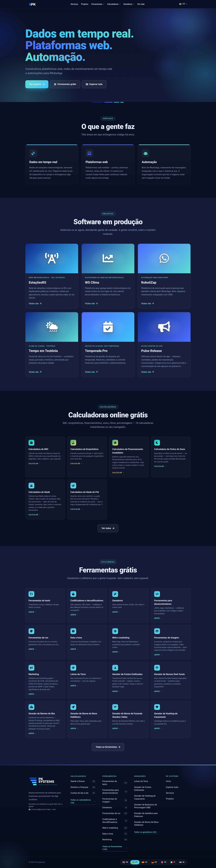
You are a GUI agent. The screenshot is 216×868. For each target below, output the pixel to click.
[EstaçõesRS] (52, 276)
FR (164, 862)
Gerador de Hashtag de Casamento (145, 797)
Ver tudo (141, 4)
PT (135, 862)
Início (169, 781)
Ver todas (108, 528)
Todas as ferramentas (108, 747)
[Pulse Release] (164, 345)
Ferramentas (98, 4)
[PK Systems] (32, 4)
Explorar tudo (94, 84)
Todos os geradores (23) (147, 832)
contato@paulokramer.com (42, 810)
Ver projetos (37, 84)
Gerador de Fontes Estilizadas (143, 789)
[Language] (183, 4)
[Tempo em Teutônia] (52, 345)
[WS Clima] (108, 276)
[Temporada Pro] (108, 345)
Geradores (129, 4)
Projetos (85, 4)
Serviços (74, 4)
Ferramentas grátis (65, 84)
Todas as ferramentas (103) (115, 848)
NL (182, 862)
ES (145, 862)
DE (154, 862)
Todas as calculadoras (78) (83, 801)
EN (125, 862)
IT (173, 862)
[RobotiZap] (164, 276)
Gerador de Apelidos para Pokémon (146, 815)
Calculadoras (114, 4)
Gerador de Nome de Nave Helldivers (146, 824)
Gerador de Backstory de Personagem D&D (146, 806)
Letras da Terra (141, 781)
